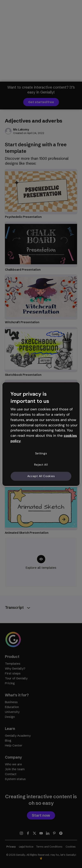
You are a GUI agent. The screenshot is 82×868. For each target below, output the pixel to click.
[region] (41, 434)
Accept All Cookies (41, 476)
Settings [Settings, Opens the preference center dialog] (41, 453)
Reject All (41, 465)
